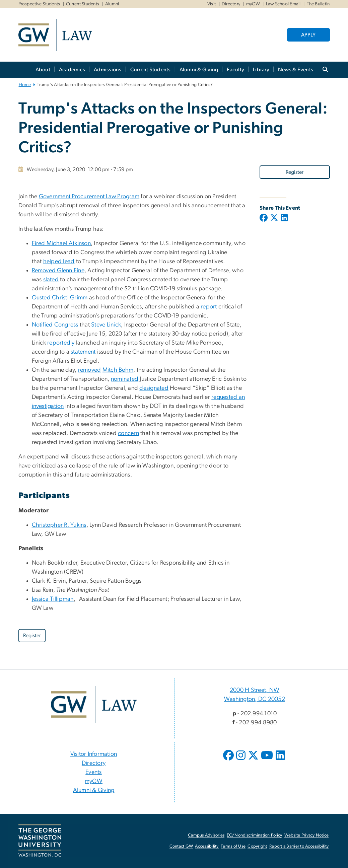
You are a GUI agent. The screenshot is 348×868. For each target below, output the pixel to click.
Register (295, 172)
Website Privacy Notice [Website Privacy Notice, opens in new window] (307, 835)
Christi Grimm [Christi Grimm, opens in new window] (70, 298)
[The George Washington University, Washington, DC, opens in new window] (40, 841)
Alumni (112, 4)
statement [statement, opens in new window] (83, 352)
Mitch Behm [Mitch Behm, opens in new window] (118, 370)
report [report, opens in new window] (209, 307)
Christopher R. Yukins (59, 525)
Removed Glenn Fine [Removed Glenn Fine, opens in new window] (58, 271)
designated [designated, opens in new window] (154, 388)
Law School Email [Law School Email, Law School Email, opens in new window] (283, 4)
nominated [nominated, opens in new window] (125, 379)
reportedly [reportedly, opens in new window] (61, 343)
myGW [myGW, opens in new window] (94, 781)
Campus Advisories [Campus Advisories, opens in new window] (206, 835)
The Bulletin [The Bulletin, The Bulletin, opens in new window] (318, 4)
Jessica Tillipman (53, 599)
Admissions (108, 70)
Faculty (235, 70)
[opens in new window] (229, 760)
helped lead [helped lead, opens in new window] (59, 262)
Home (25, 85)
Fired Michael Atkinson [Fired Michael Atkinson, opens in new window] (61, 243)
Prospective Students (39, 4)
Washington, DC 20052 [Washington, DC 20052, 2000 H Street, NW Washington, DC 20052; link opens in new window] (255, 699)
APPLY (308, 35)
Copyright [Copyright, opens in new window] (257, 846)
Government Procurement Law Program (89, 197)
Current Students (83, 4)
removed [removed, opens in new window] (90, 370)
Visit (212, 4)
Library (261, 70)
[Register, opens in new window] (295, 172)
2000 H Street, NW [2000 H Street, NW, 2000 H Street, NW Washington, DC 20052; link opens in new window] (255, 690)
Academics (72, 70)
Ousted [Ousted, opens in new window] (41, 298)
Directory (231, 4)
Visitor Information (94, 754)
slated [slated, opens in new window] (51, 280)
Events (94, 772)
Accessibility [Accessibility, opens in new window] (207, 846)
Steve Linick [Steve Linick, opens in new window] (106, 325)
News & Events (296, 70)
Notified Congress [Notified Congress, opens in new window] (55, 325)
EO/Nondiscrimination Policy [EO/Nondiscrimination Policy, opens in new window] (255, 835)
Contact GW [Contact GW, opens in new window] (181, 846)
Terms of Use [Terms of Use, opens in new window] (233, 846)
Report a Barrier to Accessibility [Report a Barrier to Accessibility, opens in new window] (299, 846)
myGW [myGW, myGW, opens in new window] (253, 4)
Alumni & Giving (199, 70)
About (43, 70)
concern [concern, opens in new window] (128, 433)
